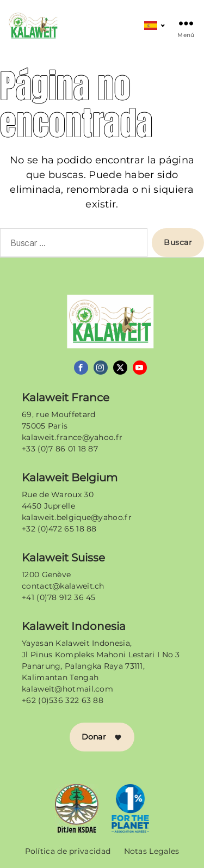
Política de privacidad (68, 851)
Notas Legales (152, 851)
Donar (102, 737)
